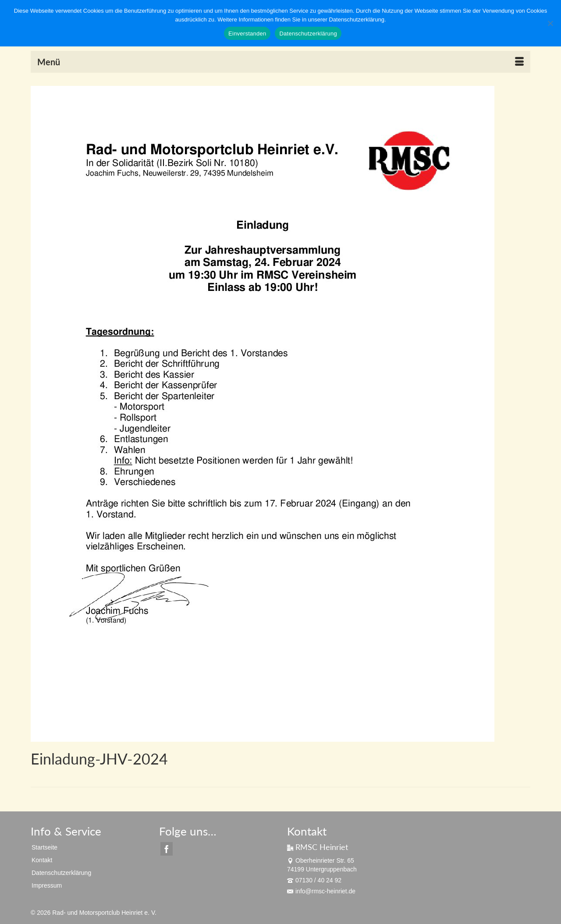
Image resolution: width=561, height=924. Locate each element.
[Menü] (280, 62)
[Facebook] (167, 849)
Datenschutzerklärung (308, 34)
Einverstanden (247, 34)
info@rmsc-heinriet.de (321, 891)
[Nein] (550, 23)
